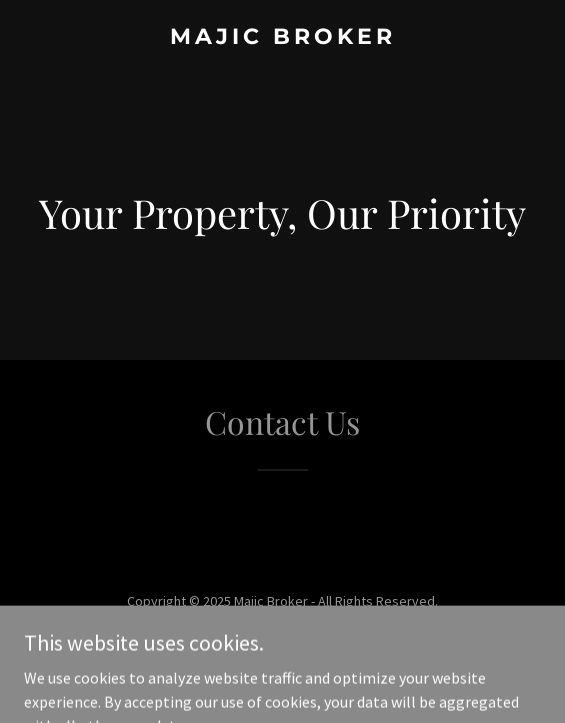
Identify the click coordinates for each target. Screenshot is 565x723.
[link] (282, 38)
